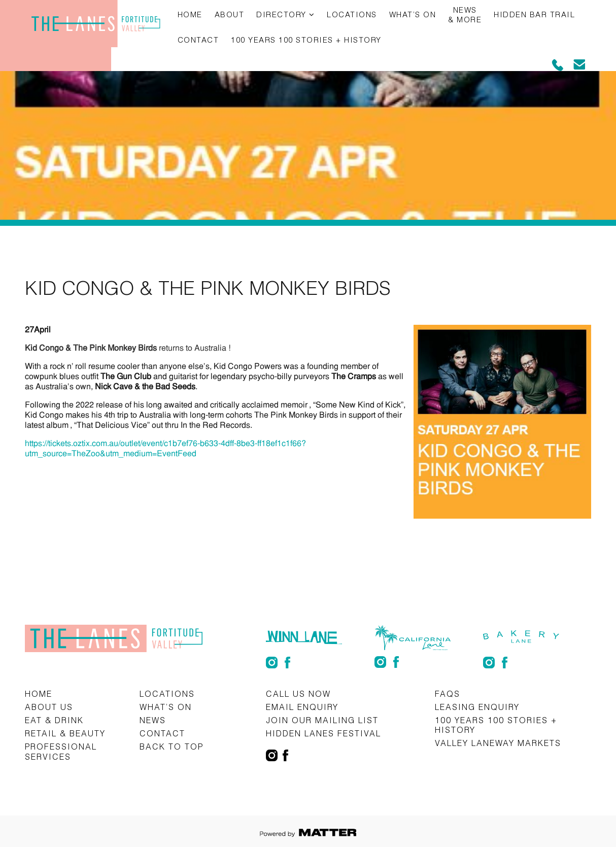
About (230, 14)
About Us (49, 707)
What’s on (413, 14)
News (153, 720)
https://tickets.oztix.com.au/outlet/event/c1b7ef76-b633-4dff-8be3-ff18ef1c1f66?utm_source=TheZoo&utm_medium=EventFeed (165, 448)
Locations (352, 14)
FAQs (448, 693)
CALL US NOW (298, 693)
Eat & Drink (54, 720)
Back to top (172, 746)
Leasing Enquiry (477, 707)
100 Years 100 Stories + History (306, 40)
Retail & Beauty (65, 733)
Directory (281, 14)
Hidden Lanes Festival (323, 733)
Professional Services (61, 751)
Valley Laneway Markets (498, 743)
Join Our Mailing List (322, 720)
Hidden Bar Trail (534, 14)
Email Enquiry (302, 707)
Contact (198, 40)
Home (190, 14)
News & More (465, 14)
